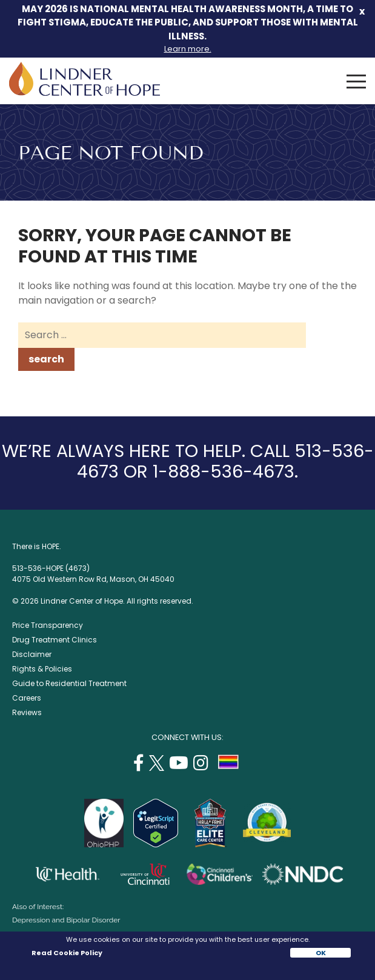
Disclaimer (32, 654)
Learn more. (188, 49)
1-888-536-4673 (224, 472)
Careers (27, 698)
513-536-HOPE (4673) (51, 568)
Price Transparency (48, 625)
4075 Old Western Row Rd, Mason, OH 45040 (93, 579)
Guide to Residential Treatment (69, 683)
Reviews (27, 712)
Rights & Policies (42, 669)
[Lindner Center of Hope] (85, 92)
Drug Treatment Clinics (55, 640)
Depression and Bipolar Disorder (66, 920)
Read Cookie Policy (66, 953)
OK (321, 953)
